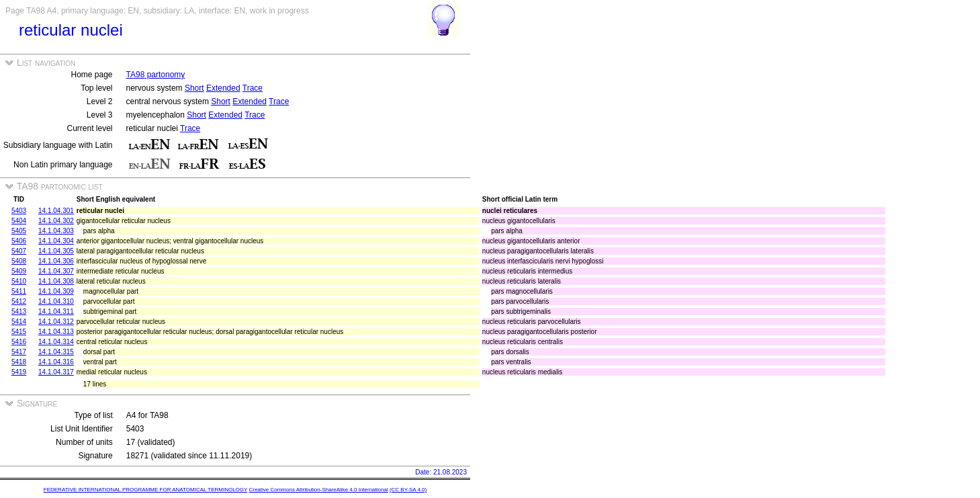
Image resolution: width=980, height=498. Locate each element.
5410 (19, 281)
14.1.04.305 (56, 251)
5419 (19, 372)
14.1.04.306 (56, 261)
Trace (253, 88)
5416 (19, 342)
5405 (19, 231)
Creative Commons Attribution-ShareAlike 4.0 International (318, 490)
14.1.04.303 (56, 231)
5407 (19, 251)
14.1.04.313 (56, 332)
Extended (223, 88)
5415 (19, 332)
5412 (19, 301)
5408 (19, 261)
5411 (19, 291)
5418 (19, 362)
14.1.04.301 (56, 211)
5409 (19, 271)
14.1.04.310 (56, 301)
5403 (19, 211)
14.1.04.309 (56, 291)
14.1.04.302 (56, 221)
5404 (19, 221)
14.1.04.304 (56, 241)
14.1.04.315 (56, 352)
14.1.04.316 (56, 362)
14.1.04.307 (56, 271)
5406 (19, 241)
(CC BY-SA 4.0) (408, 490)
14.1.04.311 (56, 312)
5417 (19, 352)
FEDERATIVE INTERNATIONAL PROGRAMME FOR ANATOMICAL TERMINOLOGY (145, 490)
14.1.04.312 (56, 322)
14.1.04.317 (56, 372)
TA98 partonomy (156, 75)
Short (194, 88)
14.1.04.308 (56, 281)
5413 (19, 312)
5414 (19, 322)
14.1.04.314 (56, 342)
